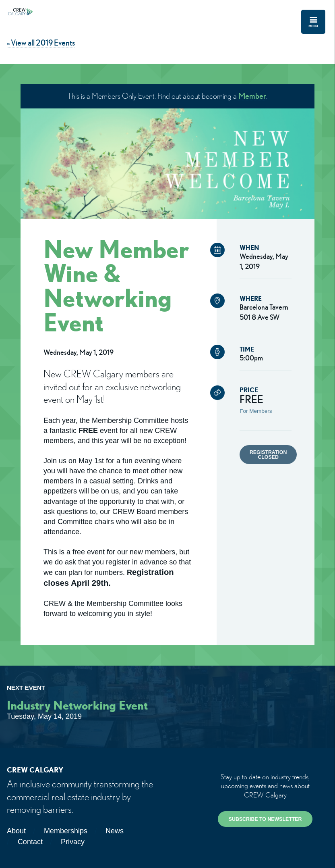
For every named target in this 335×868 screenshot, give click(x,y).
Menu (313, 22)
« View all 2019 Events (41, 43)
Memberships (66, 831)
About (16, 831)
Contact (30, 842)
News (115, 831)
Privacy (73, 842)
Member (252, 96)
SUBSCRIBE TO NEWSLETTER (265, 819)
